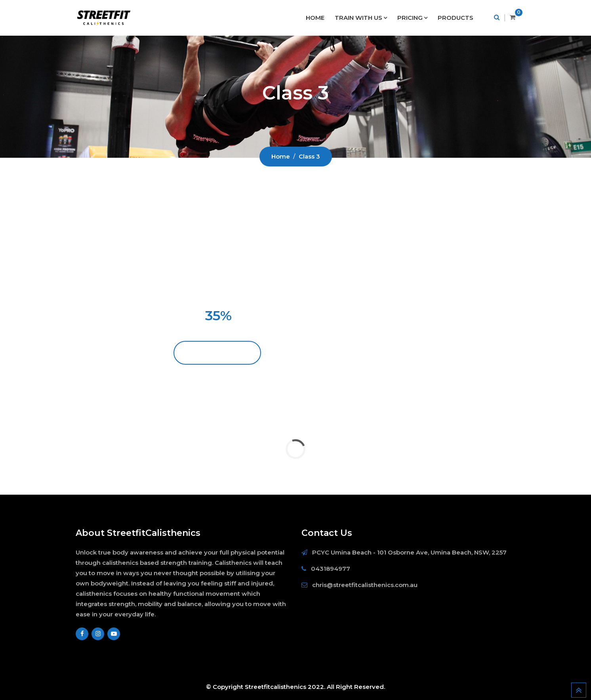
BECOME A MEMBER (217, 353)
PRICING (410, 18)
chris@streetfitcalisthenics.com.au (365, 585)
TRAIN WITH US (358, 18)
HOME (315, 18)
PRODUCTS (456, 18)
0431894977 (331, 569)
